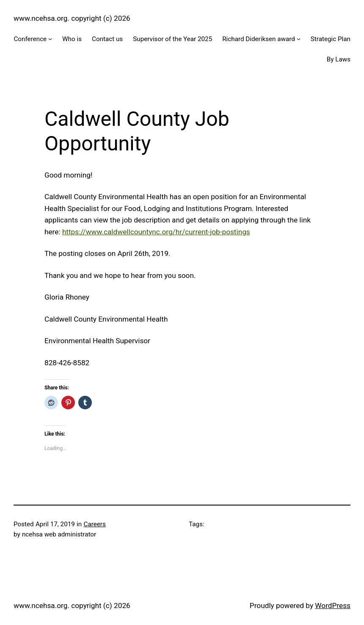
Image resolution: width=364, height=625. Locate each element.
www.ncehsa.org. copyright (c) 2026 (72, 18)
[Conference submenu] (50, 39)
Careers (94, 524)
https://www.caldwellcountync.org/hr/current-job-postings (156, 232)
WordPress (333, 606)
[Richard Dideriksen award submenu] (299, 39)
